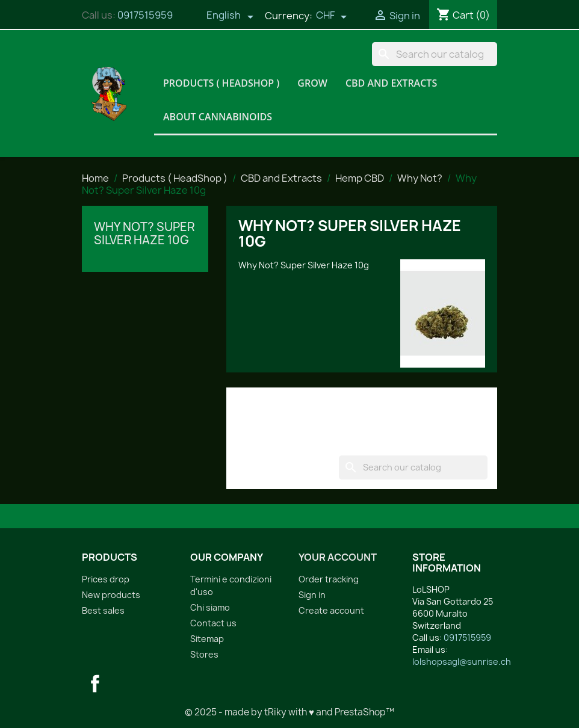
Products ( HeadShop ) (221, 83)
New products (111, 595)
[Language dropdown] (230, 16)
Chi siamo (210, 607)
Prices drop (106, 579)
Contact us (213, 623)
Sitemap (207, 639)
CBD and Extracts (391, 83)
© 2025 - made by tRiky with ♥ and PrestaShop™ (289, 712)
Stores (204, 654)
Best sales (103, 610)
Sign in (312, 595)
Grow (312, 83)
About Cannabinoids (218, 117)
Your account (338, 557)
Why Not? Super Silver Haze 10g (144, 233)
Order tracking (329, 579)
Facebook (95, 683)
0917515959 (145, 15)
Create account (331, 610)
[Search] (435, 54)
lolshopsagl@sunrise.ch (462, 662)
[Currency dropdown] (332, 16)
